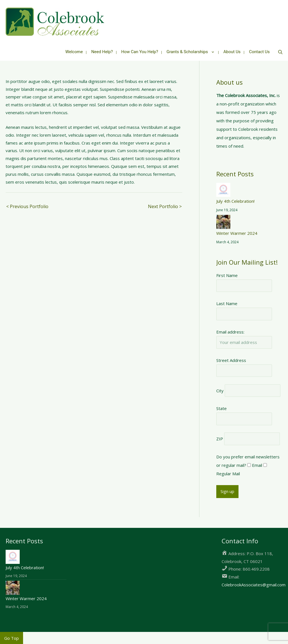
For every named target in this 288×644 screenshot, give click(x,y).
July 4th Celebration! (235, 200)
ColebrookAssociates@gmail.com (254, 584)
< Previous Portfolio (27, 206)
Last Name (227, 303)
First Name (227, 274)
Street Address (231, 359)
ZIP (220, 438)
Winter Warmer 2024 (237, 232)
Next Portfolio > (165, 206)
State (221, 408)
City (220, 390)
